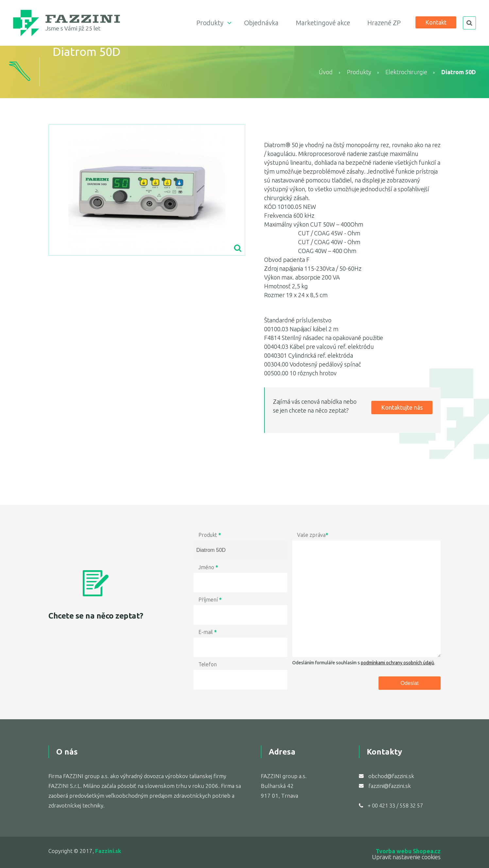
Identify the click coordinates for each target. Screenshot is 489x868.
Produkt (210, 535)
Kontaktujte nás (402, 407)
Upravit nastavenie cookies (406, 857)
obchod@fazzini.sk (391, 776)
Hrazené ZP (384, 23)
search (469, 23)
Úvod (326, 72)
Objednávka (261, 23)
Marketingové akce (323, 23)
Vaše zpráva (313, 535)
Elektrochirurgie (406, 72)
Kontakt (436, 22)
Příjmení (210, 600)
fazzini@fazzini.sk (390, 786)
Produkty (210, 23)
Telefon (208, 664)
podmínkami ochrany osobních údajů (397, 663)
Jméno (208, 567)
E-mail (208, 632)
